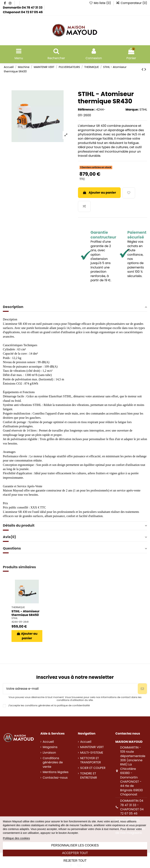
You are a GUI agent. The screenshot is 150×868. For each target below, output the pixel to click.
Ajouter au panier (99, 193)
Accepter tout (75, 853)
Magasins (50, 747)
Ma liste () (100, 3)
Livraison (49, 753)
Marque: (132, 110)
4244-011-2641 (20, 622)
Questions (75, 548)
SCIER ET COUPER (93, 768)
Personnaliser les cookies (75, 845)
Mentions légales (56, 772)
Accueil (48, 742)
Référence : (87, 110)
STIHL (143, 110)
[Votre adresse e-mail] (70, 689)
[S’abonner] (142, 689)
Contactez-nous (55, 778)
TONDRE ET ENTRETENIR (89, 776)
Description (75, 307)
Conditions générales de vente (53, 763)
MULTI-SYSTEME (92, 753)
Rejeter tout (75, 861)
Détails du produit (75, 525)
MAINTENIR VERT (92, 747)
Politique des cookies (16, 838)
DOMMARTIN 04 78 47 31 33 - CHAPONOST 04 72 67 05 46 (132, 807)
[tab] (75, 307)
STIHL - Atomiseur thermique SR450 (25, 613)
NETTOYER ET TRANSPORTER (91, 760)
